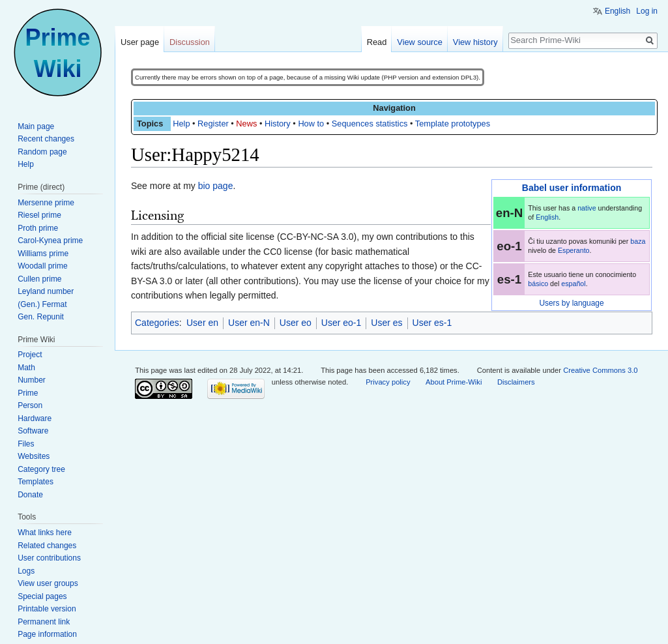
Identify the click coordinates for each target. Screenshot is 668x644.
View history (475, 42)
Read (377, 42)
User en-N (249, 323)
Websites (34, 456)
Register (213, 124)
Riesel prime (39, 215)
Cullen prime (39, 279)
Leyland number (46, 291)
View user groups (48, 583)
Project (30, 355)
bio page (216, 186)
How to (311, 124)
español (573, 284)
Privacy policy (388, 382)
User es (386, 323)
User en (202, 323)
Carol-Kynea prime (50, 241)
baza (638, 241)
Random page (42, 152)
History (278, 124)
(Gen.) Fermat (42, 304)
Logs (26, 571)
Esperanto (574, 250)
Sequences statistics (370, 124)
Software (33, 431)
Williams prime (43, 254)
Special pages (42, 596)
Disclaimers (516, 382)
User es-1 (432, 323)
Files (26, 444)
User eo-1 (341, 323)
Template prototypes (453, 124)
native (587, 208)
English (547, 217)
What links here (45, 533)
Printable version (47, 609)
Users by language (571, 303)
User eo (296, 323)
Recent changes (46, 139)
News (246, 124)
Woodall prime (42, 266)
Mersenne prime (46, 203)
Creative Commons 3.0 (600, 370)
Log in (647, 11)
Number (32, 380)
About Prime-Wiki (454, 382)
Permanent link (44, 622)
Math (26, 368)
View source (419, 42)
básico (538, 284)
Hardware (35, 418)
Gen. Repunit (41, 317)
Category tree (41, 469)
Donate (30, 495)
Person (30, 405)
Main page (36, 126)
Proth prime (38, 228)
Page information (47, 634)
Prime (28, 393)
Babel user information (572, 188)
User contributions (49, 558)
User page (140, 42)
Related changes (47, 546)
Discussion (190, 42)
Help (181, 124)
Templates (36, 482)
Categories (157, 323)
